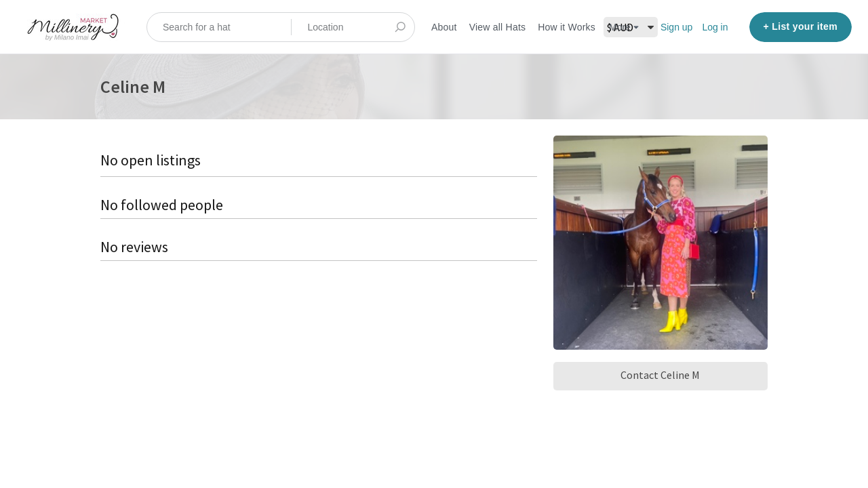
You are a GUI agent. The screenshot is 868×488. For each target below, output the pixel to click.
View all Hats (498, 27)
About (444, 27)
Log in (715, 27)
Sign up (676, 27)
